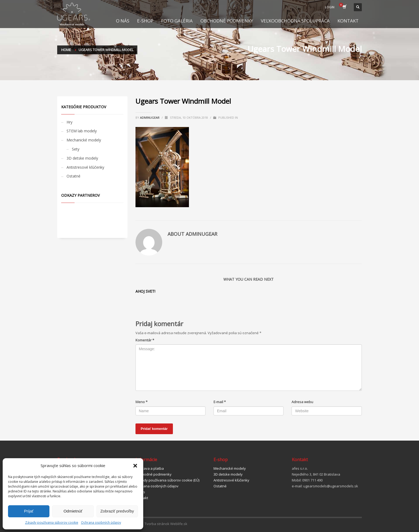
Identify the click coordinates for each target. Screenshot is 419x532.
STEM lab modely (82, 131)
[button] (135, 466)
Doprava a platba (150, 468)
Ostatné (73, 176)
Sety (76, 149)
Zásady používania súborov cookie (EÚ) (167, 480)
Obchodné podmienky (154, 474)
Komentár (145, 340)
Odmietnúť (73, 511)
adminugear (150, 117)
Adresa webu (302, 402)
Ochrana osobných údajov (101, 523)
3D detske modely (82, 158)
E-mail (220, 402)
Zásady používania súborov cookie (52, 523)
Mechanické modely (84, 140)
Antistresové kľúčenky (85, 167)
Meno (141, 402)
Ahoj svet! (145, 291)
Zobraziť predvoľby (117, 511)
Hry (69, 122)
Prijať (29, 511)
